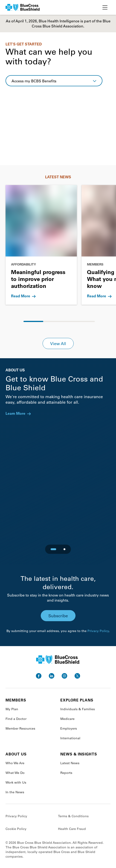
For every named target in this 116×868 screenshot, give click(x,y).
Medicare (67, 719)
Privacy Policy (98, 631)
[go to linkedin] (52, 676)
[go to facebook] (39, 676)
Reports (66, 773)
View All (58, 343)
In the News (15, 792)
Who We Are (15, 763)
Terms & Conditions (73, 816)
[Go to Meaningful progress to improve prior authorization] (41, 245)
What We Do (15, 773)
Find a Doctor (16, 719)
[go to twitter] (77, 676)
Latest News (70, 763)
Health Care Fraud (72, 829)
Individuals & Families (78, 709)
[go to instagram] (64, 676)
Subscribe (58, 616)
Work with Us (16, 782)
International (70, 738)
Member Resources (20, 728)
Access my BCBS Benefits (34, 81)
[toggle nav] (105, 7)
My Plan (12, 709)
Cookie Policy (16, 829)
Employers (69, 728)
